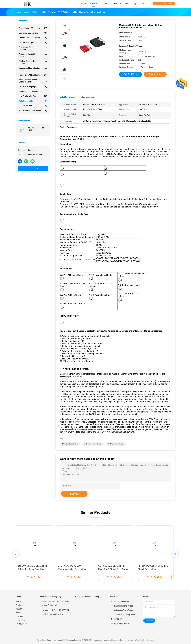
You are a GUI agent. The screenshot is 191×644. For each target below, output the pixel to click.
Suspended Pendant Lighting (33, 48)
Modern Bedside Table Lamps (33, 62)
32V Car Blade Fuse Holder (36, 129)
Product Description (87, 97)
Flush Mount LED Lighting (33, 28)
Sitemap (19, 616)
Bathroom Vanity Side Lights (33, 55)
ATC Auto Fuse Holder (116, 444)
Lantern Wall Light (33, 43)
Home (18, 601)
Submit (74, 494)
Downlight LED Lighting (33, 33)
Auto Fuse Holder (33, 101)
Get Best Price (131, 74)
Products (20, 605)
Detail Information (68, 97)
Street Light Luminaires (33, 91)
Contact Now (33, 168)
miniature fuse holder (70, 444)
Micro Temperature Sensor (33, 111)
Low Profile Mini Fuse (33, 96)
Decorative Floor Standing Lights (33, 69)
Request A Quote (164, 4)
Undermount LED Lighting (33, 38)
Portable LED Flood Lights (33, 75)
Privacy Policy (22, 624)
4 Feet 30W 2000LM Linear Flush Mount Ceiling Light (56, 603)
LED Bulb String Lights (33, 87)
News (18, 613)
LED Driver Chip (33, 106)
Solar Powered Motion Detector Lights (33, 81)
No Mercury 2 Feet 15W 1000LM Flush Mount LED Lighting (55, 612)
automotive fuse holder (93, 444)
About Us (20, 609)
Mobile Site (21, 620)
